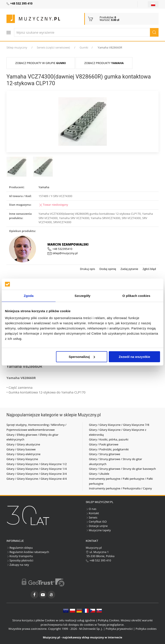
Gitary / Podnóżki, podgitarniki (109, 449)
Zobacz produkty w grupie (41, 63)
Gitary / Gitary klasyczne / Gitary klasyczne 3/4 (37, 474)
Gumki (84, 47)
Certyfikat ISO (96, 522)
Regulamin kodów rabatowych (28, 552)
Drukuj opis (87, 269)
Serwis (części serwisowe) (53, 47)
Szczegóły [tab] (82, 296)
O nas (91, 509)
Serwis (92, 517)
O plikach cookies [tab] (136, 296)
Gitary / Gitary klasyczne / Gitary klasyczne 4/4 (37, 479)
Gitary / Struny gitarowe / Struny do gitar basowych (122, 469)
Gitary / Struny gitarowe (105, 454)
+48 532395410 (60, 249)
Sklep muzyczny (17, 47)
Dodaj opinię (107, 269)
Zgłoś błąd (149, 269)
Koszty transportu (20, 556)
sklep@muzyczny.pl (62, 253)
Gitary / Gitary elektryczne (23, 454)
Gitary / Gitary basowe (21, 449)
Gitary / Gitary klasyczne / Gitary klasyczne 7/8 (119, 425)
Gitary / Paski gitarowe (104, 444)
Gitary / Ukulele (99, 474)
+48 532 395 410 (98, 560)
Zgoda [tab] (29, 296)
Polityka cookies (146, 629)
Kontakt (92, 513)
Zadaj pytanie (129, 269)
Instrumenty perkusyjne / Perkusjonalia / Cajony (120, 488)
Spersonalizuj (82, 357)
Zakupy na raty (18, 565)
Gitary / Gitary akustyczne (23, 444)
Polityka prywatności (119, 629)
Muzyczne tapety (98, 530)
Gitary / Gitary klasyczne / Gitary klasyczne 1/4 (37, 469)
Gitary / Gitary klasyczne (22, 459)
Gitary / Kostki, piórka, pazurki (109, 439)
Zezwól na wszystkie (134, 357)
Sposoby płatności (20, 560)
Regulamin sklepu (20, 548)
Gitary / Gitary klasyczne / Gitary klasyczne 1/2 (37, 464)
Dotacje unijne (97, 526)
